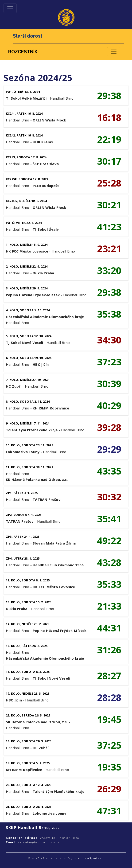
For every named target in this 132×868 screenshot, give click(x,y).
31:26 (109, 650)
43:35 (109, 471)
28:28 (109, 697)
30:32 (109, 497)
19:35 (109, 767)
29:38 (109, 95)
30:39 (109, 383)
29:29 (109, 449)
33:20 (109, 270)
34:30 (109, 340)
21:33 (109, 606)
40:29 (109, 405)
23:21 (109, 248)
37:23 (109, 362)
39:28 (109, 427)
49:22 (109, 540)
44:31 (109, 628)
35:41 (109, 519)
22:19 (109, 139)
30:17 (109, 161)
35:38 (109, 314)
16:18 (109, 117)
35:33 (109, 584)
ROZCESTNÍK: (23, 52)
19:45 (109, 719)
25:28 (109, 183)
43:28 (109, 562)
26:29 (109, 789)
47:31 (109, 811)
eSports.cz (96, 858)
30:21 (109, 205)
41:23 (109, 227)
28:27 (109, 675)
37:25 (109, 745)
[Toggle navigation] (10, 8)
